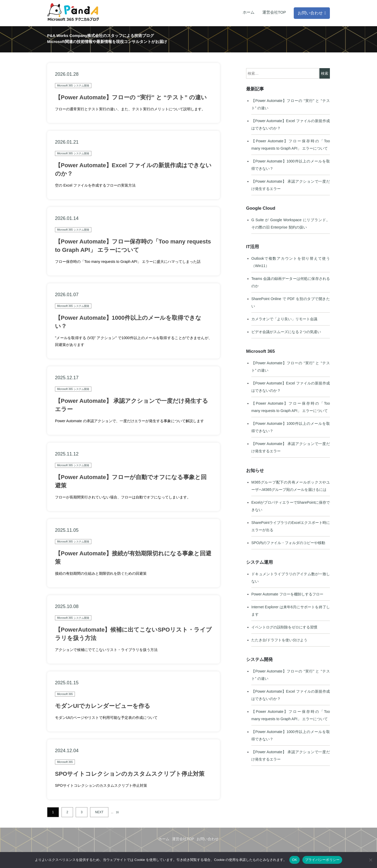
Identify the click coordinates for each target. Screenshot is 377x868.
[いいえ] (370, 860)
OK (294, 860)
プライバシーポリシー (322, 860)
